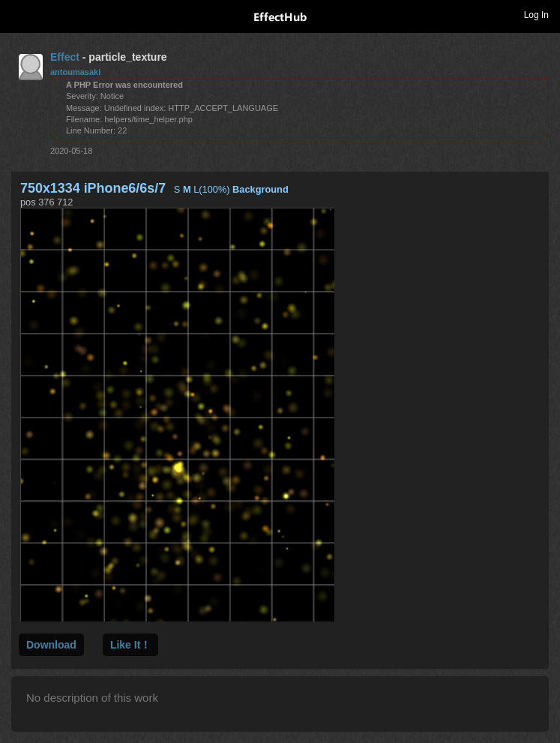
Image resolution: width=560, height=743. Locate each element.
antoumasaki (75, 72)
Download (51, 645)
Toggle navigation (18, 14)
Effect (65, 57)
